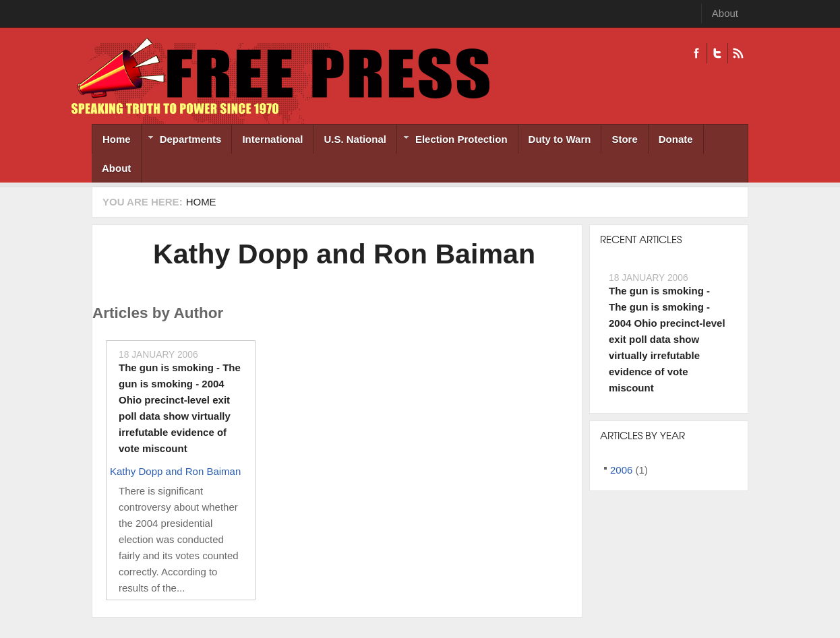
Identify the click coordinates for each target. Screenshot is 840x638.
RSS (738, 53)
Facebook (696, 53)
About (725, 13)
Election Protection (452, 140)
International (272, 139)
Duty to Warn (560, 139)
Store (624, 139)
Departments (182, 140)
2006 (621, 470)
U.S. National (355, 139)
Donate (676, 139)
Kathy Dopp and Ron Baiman (344, 254)
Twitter (717, 53)
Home (117, 139)
